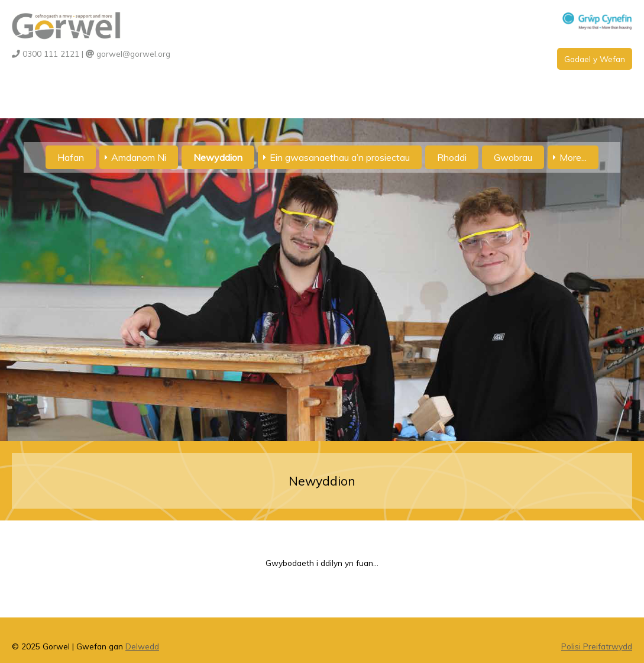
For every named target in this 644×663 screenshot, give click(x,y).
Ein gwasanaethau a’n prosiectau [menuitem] (340, 157)
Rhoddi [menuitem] (452, 157)
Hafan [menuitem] (71, 157)
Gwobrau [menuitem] (513, 157)
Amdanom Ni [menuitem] (139, 157)
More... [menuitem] (573, 157)
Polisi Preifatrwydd (597, 646)
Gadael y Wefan (595, 59)
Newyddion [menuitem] (218, 157)
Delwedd (142, 646)
